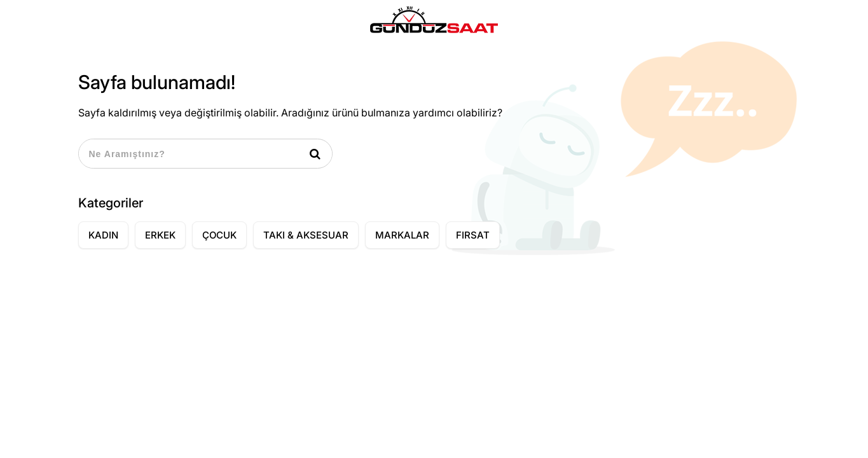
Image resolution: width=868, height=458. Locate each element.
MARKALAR (402, 235)
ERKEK (160, 235)
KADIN (103, 235)
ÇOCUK (219, 235)
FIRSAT (473, 235)
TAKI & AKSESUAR (306, 235)
